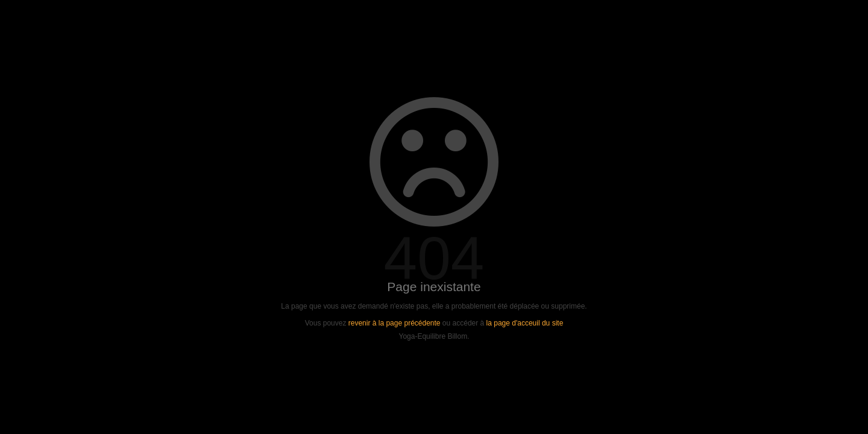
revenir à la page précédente (395, 323)
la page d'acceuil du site (525, 323)
